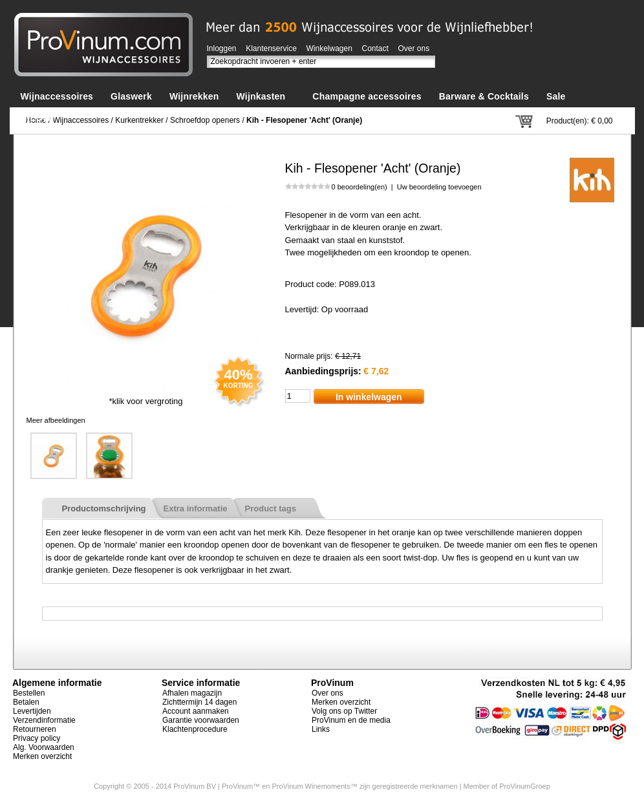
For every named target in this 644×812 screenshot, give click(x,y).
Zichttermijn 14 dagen (199, 702)
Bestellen (29, 693)
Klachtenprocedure (195, 729)
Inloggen (222, 48)
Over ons (414, 48)
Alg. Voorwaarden (44, 747)
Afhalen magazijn (192, 693)
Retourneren (35, 729)
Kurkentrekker (139, 120)
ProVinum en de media (351, 720)
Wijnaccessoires (81, 120)
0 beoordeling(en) (360, 187)
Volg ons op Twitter (344, 711)
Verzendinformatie (44, 720)
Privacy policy (37, 738)
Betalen (26, 702)
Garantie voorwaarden (201, 720)
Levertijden (32, 711)
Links (321, 729)
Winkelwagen (329, 48)
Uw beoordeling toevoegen (439, 187)
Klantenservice (271, 48)
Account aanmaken (196, 711)
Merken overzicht (42, 756)
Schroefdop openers (205, 120)
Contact (375, 48)
